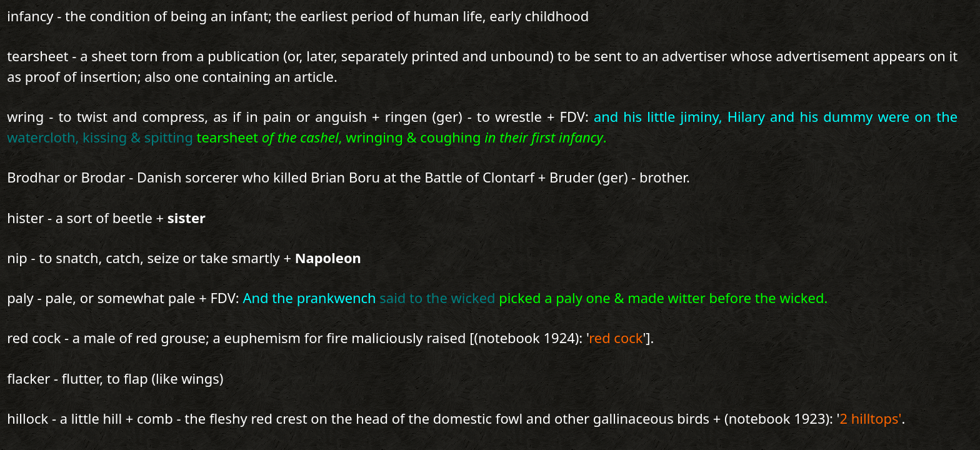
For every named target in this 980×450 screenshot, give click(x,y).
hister (25, 218)
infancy (30, 16)
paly (20, 298)
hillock (27, 418)
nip (17, 258)
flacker (28, 378)
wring (25, 117)
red (18, 338)
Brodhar (33, 177)
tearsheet (37, 56)
